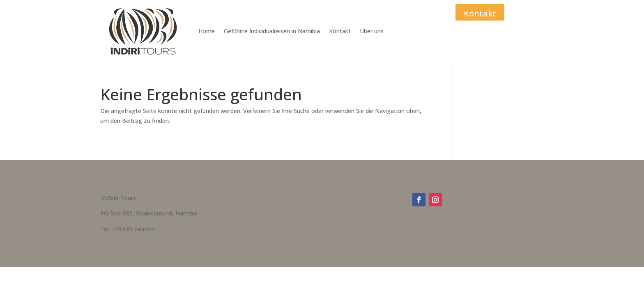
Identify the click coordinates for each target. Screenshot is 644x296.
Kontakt (340, 31)
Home (207, 31)
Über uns (372, 31)
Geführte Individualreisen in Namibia (272, 31)
